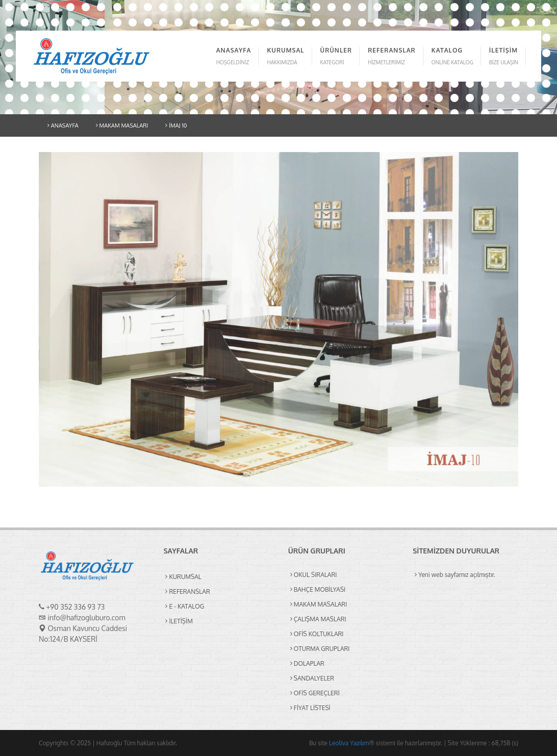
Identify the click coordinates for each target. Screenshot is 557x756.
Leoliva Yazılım (349, 743)
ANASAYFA (63, 125)
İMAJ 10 (176, 125)
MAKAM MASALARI (122, 125)
